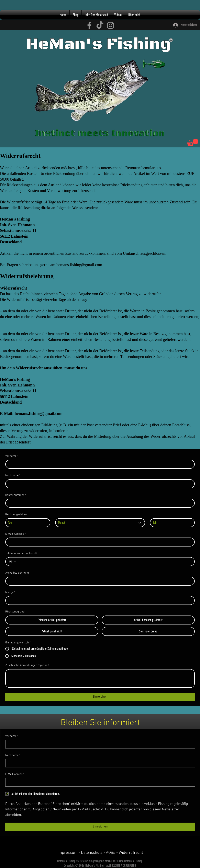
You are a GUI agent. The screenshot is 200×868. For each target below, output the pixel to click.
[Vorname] (99, 464)
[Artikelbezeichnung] (99, 581)
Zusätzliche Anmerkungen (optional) (27, 665)
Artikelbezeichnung (18, 573)
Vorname (12, 456)
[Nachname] (99, 484)
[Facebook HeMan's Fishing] (89, 25)
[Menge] (99, 600)
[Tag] (27, 523)
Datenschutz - (93, 853)
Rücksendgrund (16, 612)
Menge (10, 593)
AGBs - (112, 853)
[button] (193, 142)
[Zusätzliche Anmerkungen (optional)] (100, 678)
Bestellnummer (16, 495)
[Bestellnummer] (99, 503)
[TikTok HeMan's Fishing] (100, 25)
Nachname (13, 476)
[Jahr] (171, 523)
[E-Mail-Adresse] (99, 542)
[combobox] (100, 523)
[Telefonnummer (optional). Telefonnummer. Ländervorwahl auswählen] (12, 562)
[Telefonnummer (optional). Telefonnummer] (104, 562)
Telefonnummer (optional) (21, 553)
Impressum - (69, 853)
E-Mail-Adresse (16, 534)
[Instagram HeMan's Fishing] (110, 25)
